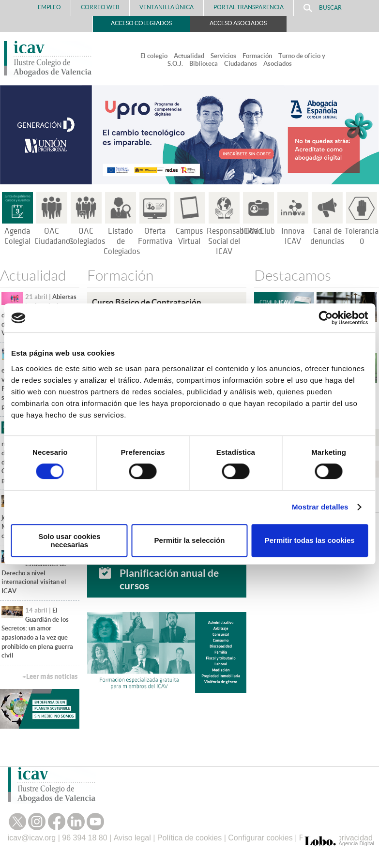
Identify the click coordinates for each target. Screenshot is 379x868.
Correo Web (100, 7)
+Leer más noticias (50, 677)
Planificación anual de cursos (169, 579)
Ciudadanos (241, 64)
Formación (257, 56)
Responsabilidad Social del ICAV (235, 241)
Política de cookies (189, 838)
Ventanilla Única (167, 7)
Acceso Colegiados (141, 23)
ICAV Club (258, 231)
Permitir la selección (190, 540)
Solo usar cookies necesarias (69, 540)
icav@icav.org (32, 838)
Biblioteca (204, 64)
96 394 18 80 (84, 838)
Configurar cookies (260, 838)
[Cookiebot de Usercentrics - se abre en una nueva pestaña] (326, 318)
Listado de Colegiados (122, 241)
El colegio (154, 56)
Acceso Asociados (238, 23)
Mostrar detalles (320, 507)
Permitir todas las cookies (310, 540)
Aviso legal (132, 838)
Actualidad (189, 56)
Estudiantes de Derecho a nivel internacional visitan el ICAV (34, 573)
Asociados (278, 64)
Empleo (49, 7)
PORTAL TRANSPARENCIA (249, 7)
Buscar (323, 8)
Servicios (223, 56)
